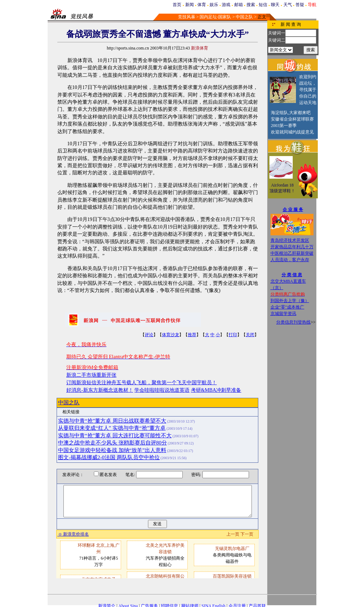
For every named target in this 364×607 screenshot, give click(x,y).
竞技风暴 (187, 17)
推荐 (192, 335)
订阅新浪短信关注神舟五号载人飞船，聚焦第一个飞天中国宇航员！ (142, 383)
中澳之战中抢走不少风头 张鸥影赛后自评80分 (112, 443)
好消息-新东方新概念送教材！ (100, 390)
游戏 (226, 5)
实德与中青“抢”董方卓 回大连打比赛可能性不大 (115, 436)
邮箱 (239, 5)
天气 (288, 5)
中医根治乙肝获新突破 (292, 253)
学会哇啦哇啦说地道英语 (162, 390)
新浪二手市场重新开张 (91, 375)
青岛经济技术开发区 (290, 240)
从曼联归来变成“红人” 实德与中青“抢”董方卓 (112, 428)
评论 (149, 335)
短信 (263, 5)
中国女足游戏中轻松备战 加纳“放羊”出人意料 (112, 450)
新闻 (190, 5)
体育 (202, 5)
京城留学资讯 (283, 314)
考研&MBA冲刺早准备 (216, 390)
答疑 (300, 5)
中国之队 (244, 17)
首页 (177, 5)
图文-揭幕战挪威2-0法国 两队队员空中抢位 (109, 457)
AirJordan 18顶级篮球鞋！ (282, 188)
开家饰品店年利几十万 (292, 247)
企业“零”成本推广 (288, 307)
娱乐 (214, 5)
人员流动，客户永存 (290, 260)
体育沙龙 (171, 335)
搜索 (251, 5)
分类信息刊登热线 (293, 322)
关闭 (250, 335)
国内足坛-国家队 (215, 17)
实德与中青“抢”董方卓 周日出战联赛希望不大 (112, 421)
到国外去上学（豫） (290, 301)
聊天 (275, 5)
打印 (233, 335)
